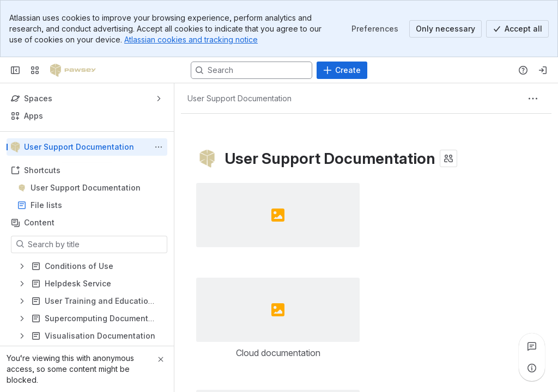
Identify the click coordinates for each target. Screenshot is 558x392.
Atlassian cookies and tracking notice (191, 39)
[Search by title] (96, 244)
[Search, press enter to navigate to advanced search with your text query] (251, 70)
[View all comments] (532, 346)
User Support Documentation (86, 188)
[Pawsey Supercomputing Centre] (73, 70)
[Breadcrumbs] (239, 99)
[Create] (342, 70)
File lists (90, 205)
